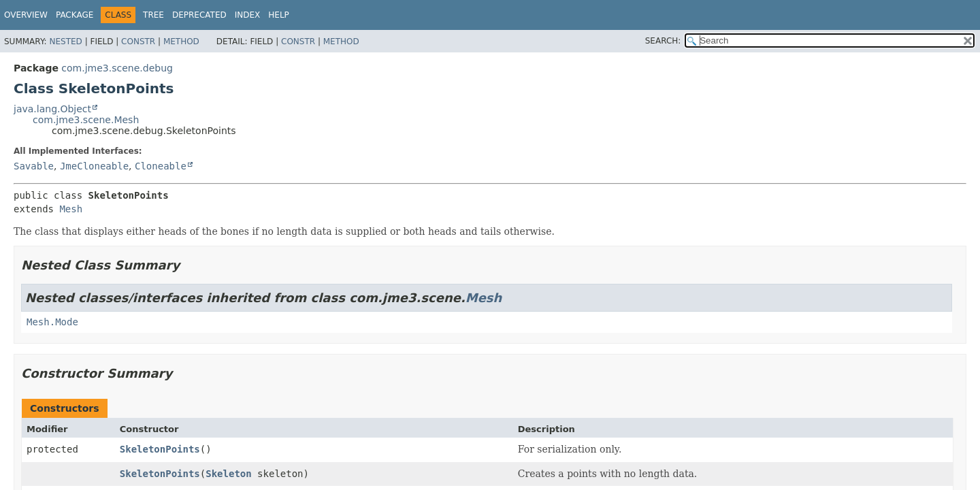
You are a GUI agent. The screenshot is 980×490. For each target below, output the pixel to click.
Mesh (71, 209)
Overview (26, 15)
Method (181, 42)
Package (75, 15)
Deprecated (199, 15)
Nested (65, 42)
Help (279, 15)
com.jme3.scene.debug (117, 68)
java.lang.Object (52, 109)
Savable (34, 166)
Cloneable (161, 166)
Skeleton (228, 474)
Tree (153, 15)
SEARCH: (663, 41)
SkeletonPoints (160, 449)
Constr (138, 42)
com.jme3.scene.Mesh (86, 120)
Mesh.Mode (52, 322)
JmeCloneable (94, 166)
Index (248, 15)
